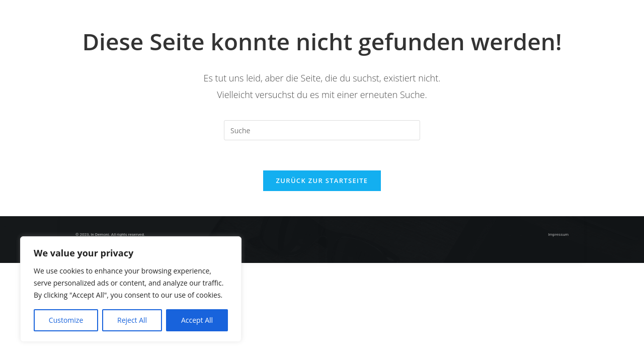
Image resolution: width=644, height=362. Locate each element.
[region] (131, 289)
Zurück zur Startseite (322, 180)
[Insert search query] (322, 130)
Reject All (132, 320)
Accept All (197, 320)
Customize (66, 320)
